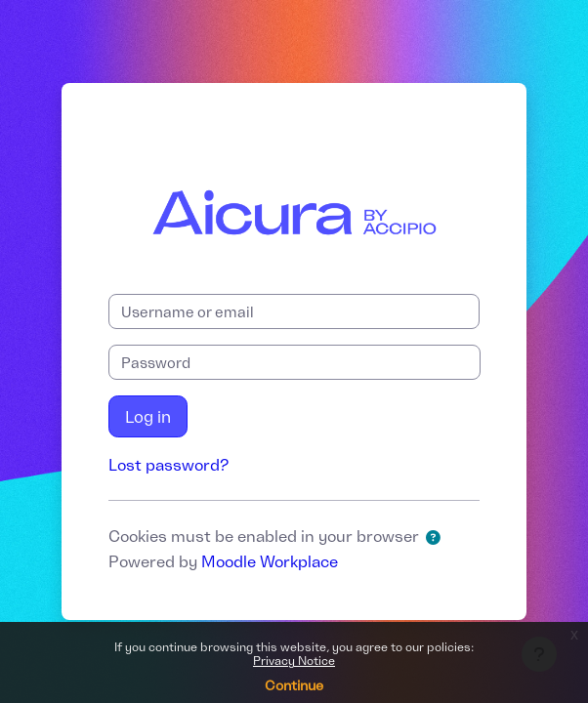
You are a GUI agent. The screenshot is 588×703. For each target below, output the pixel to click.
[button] (437, 538)
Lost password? (168, 465)
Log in (148, 416)
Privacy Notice (294, 661)
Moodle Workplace (270, 561)
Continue (294, 685)
